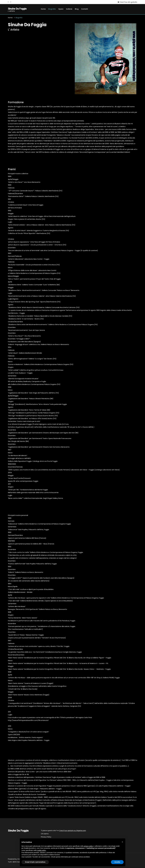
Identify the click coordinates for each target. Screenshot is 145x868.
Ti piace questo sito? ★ (63, 831)
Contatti (84, 9)
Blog (77, 9)
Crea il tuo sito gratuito (127, 2)
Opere (61, 9)
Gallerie (69, 9)
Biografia (52, 9)
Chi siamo (45, 834)
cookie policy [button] (41, 850)
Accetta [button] (117, 862)
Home (43, 9)
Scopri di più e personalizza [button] (35, 862)
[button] (122, 842)
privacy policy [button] (88, 846)
